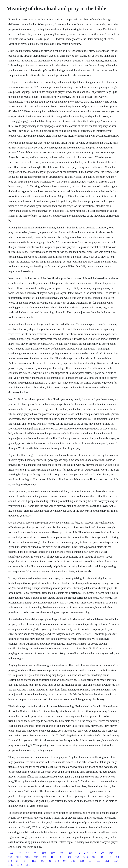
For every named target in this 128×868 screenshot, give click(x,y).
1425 (11, 865)
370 (69, 857)
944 (26, 861)
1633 (70, 853)
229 (61, 853)
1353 (19, 865)
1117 (94, 853)
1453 (73, 861)
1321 (107, 861)
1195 (34, 861)
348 (10, 861)
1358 (82, 861)
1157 (116, 861)
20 (50, 861)
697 (86, 853)
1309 (11, 853)
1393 (27, 857)
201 (117, 857)
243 (57, 861)
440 (42, 861)
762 (10, 857)
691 (36, 853)
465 (102, 857)
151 (28, 865)
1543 (86, 857)
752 (77, 857)
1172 (19, 853)
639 (99, 861)
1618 (111, 853)
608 (65, 861)
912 (28, 853)
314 (18, 861)
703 (94, 857)
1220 (18, 857)
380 (61, 857)
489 (103, 853)
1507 (36, 857)
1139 (53, 857)
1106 (53, 853)
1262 (44, 853)
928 (78, 853)
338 (110, 857)
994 (91, 861)
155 (45, 857)
